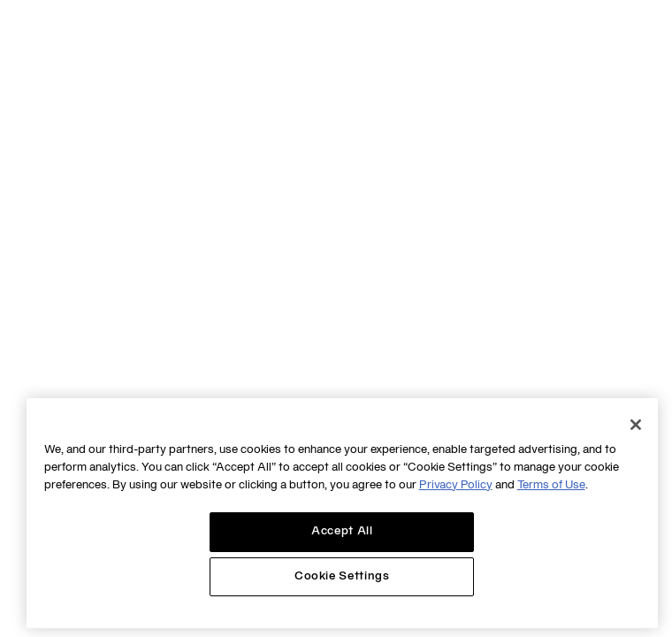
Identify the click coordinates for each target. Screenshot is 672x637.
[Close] (636, 425)
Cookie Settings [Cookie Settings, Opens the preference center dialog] (342, 577)
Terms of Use (551, 486)
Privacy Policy (456, 486)
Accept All (342, 532)
